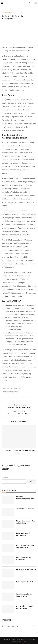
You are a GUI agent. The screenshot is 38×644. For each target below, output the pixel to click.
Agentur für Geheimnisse (25, 509)
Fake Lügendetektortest (24, 582)
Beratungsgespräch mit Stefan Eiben (24, 558)
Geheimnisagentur (20, 626)
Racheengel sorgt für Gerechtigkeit (23, 534)
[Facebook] (29, 3)
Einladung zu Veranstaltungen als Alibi (25, 498)
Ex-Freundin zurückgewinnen (13, 388)
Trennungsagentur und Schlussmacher (24, 595)
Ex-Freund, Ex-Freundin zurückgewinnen (25, 607)
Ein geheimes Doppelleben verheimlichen (26, 522)
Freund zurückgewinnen (11, 392)
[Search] (32, 3)
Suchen (5, 478)
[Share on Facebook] (17, 400)
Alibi (24, 641)
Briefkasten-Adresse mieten (26, 570)
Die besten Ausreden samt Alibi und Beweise (25, 546)
